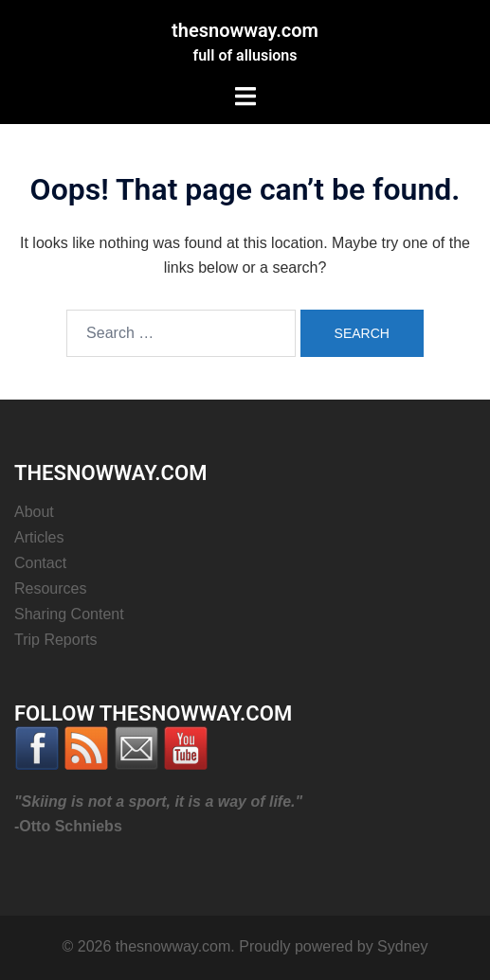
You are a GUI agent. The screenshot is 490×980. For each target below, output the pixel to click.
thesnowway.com (245, 30)
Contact (40, 563)
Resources (50, 588)
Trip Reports (55, 640)
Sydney (402, 946)
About (34, 512)
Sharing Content (69, 614)
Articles (39, 537)
